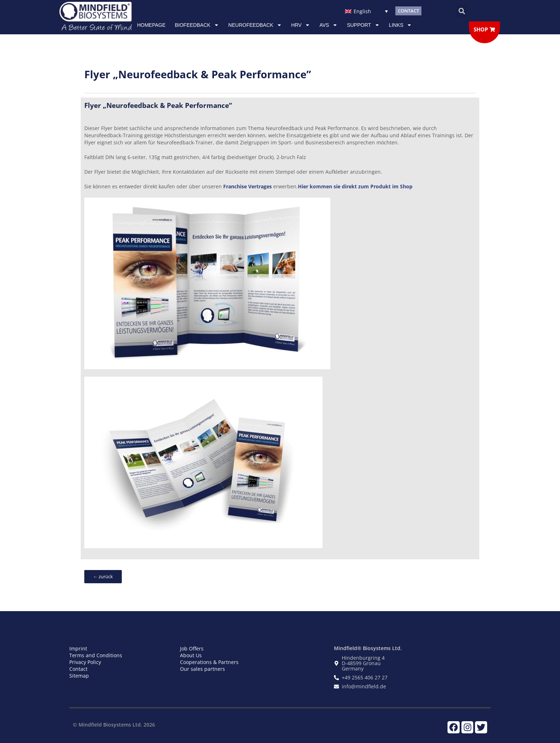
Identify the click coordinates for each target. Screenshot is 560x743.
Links (400, 25)
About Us (191, 655)
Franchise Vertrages (247, 186)
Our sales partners (202, 669)
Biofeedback (197, 25)
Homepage (151, 25)
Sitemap (79, 676)
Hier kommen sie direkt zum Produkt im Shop (355, 186)
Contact (78, 669)
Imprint (78, 648)
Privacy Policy (85, 662)
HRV (301, 25)
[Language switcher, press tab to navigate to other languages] (366, 11)
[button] (462, 11)
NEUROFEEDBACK (255, 25)
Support (363, 25)
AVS (328, 25)
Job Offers (192, 648)
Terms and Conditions (96, 655)
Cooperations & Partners (209, 662)
